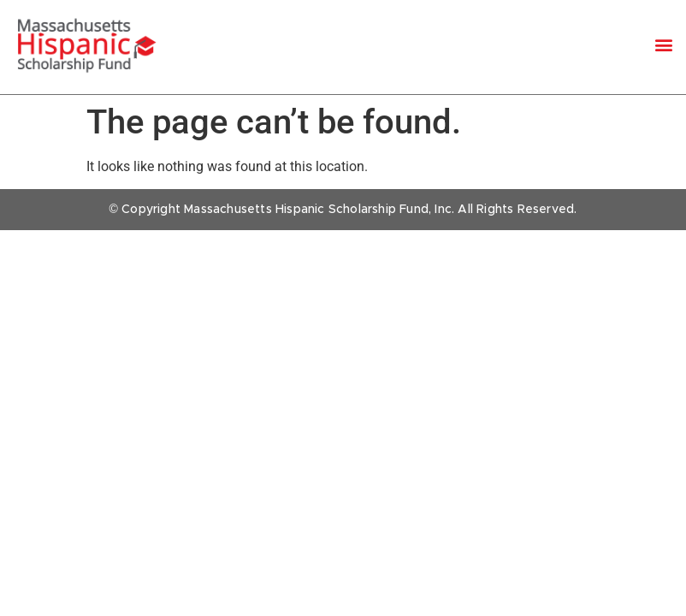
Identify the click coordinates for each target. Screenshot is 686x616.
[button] (663, 45)
